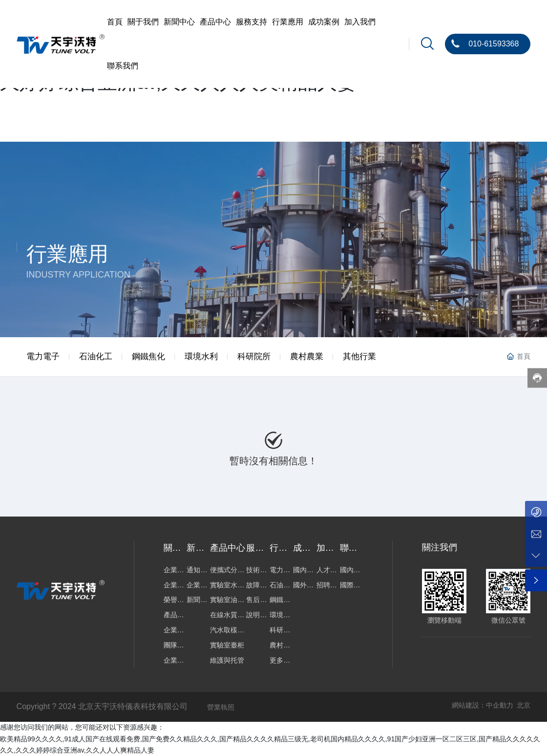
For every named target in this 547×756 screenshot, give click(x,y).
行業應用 (67, 254)
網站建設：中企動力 (483, 705)
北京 (524, 705)
